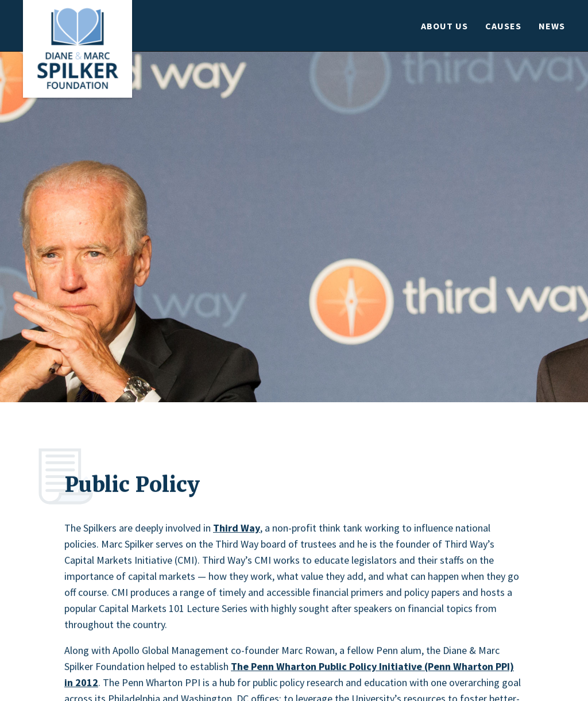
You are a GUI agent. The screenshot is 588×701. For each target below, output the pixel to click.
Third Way (237, 529)
